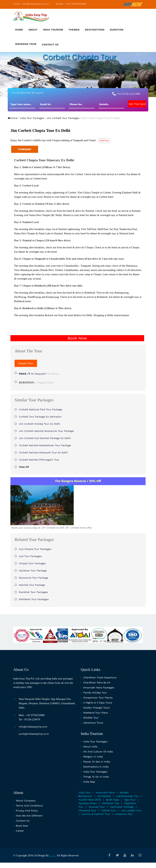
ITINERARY (25, 149)
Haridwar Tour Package (33, 571)
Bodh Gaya (113, 800)
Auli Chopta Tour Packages (35, 549)
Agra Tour (130, 800)
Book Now (77, 338)
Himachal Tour (88, 810)
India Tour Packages (32, 118)
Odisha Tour (109, 810)
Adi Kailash (104, 796)
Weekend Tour (26, 44)
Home (19, 30)
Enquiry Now (26, 363)
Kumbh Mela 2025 (90, 800)
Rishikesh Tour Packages (34, 599)
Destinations (95, 30)
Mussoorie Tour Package (34, 578)
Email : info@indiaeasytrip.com (31, 4)
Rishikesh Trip (111, 803)
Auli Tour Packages (30, 556)
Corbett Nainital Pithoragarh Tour (39, 460)
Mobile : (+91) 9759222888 (71, 4)
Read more (104, 140)
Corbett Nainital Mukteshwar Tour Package (45, 445)
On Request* (39, 374)
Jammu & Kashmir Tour (96, 814)
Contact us (50, 44)
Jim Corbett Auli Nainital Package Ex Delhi (45, 438)
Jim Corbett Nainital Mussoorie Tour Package (46, 431)
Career (20, 831)
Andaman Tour (124, 814)
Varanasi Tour (97, 807)
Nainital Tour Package (32, 585)
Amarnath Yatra (105, 792)
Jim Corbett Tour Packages (63, 118)
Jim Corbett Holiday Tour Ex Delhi (40, 424)
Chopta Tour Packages (32, 563)
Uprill (53, 855)
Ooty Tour (85, 792)
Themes (74, 30)
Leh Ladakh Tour (131, 810)
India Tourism (53, 30)
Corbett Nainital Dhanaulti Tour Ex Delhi (43, 452)
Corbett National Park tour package (41, 409)
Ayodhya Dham (88, 803)
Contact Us (23, 821)
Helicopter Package (122, 807)
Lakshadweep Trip (127, 796)
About (33, 30)
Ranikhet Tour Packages (33, 592)
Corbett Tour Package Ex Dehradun (40, 417)
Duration (117, 30)
